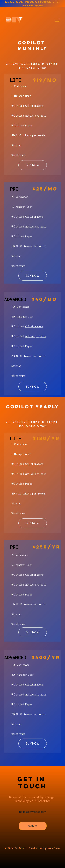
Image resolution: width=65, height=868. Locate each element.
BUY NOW (33, 167)
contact (33, 827)
